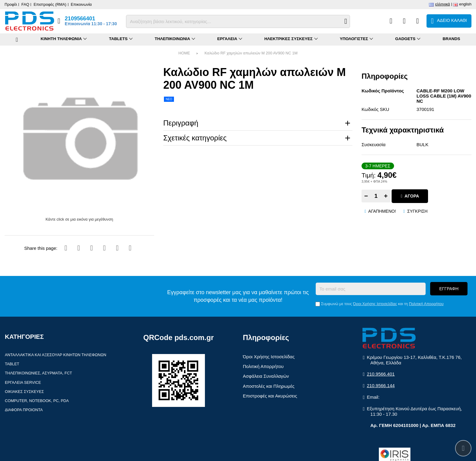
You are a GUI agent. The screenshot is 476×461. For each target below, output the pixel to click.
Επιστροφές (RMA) (50, 4)
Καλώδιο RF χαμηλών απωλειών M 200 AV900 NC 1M (251, 53)
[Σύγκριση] (391, 21)
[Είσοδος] (418, 21)
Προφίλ (11, 4)
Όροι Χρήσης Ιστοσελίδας (375, 304)
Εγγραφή (449, 289)
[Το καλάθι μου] (449, 21)
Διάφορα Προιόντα (24, 410)
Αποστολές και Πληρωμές (269, 386)
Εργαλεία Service (23, 382)
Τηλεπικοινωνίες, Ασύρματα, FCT (38, 373)
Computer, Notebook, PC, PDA (37, 401)
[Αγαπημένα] (404, 21)
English (465, 4)
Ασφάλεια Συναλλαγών (266, 376)
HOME (184, 53)
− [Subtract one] (366, 196)
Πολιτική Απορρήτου (426, 304)
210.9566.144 (381, 385)
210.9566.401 (381, 374)
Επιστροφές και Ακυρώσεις (270, 396)
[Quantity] (376, 196)
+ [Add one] (386, 196)
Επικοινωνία (81, 4)
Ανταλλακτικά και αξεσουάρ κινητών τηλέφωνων (56, 355)
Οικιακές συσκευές (24, 392)
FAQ (25, 4)
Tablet (12, 364)
